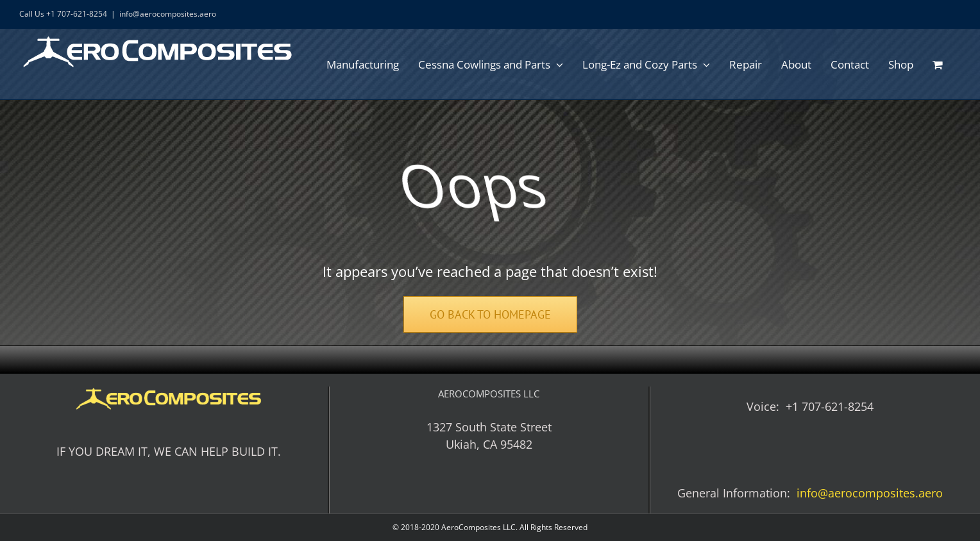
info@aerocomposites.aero (168, 14)
